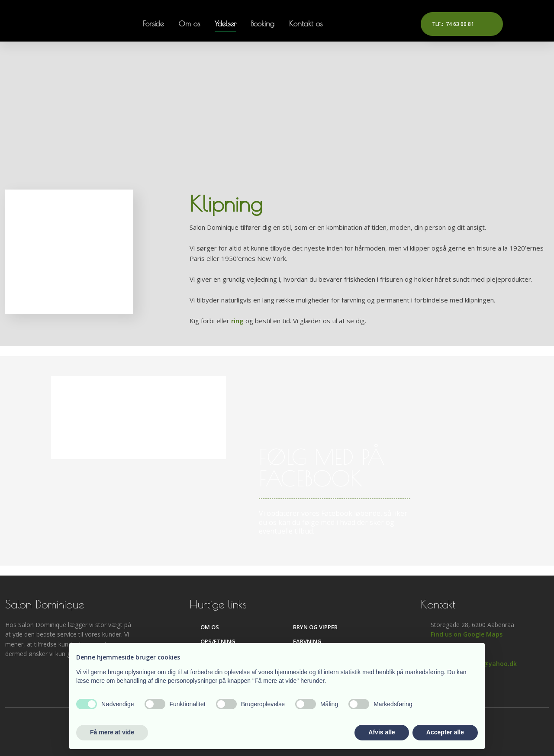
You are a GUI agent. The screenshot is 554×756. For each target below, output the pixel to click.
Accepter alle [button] (445, 732)
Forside (153, 24)
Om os (189, 24)
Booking (263, 24)
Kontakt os (306, 24)
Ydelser (225, 24)
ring (237, 321)
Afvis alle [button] (382, 732)
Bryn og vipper (315, 627)
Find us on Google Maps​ (467, 634)
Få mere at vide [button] (112, 732)
